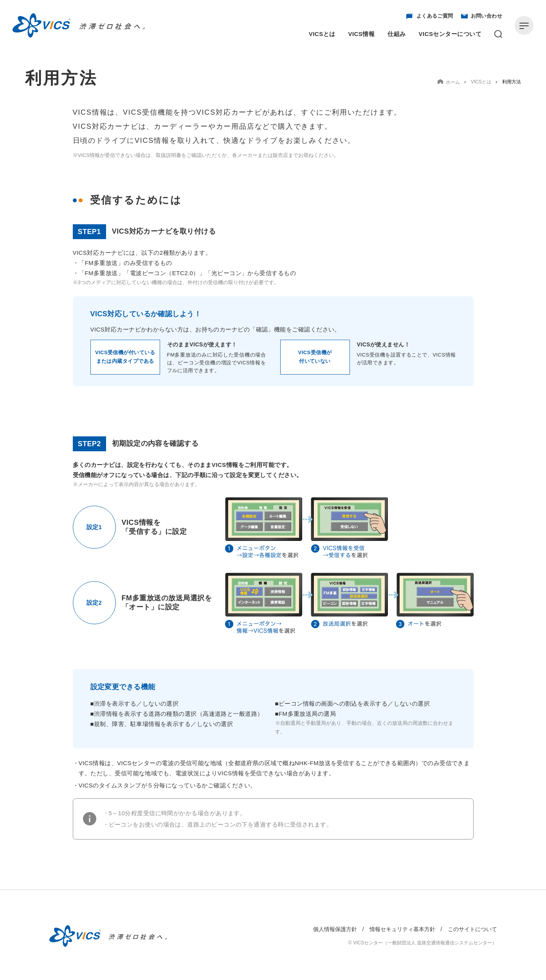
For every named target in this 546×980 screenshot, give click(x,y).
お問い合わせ (482, 16)
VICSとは (322, 34)
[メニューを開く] (524, 25)
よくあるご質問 (430, 16)
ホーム (449, 82)
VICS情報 (362, 34)
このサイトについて (472, 929)
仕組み (396, 34)
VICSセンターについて (450, 34)
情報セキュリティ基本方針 (402, 929)
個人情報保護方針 (335, 929)
